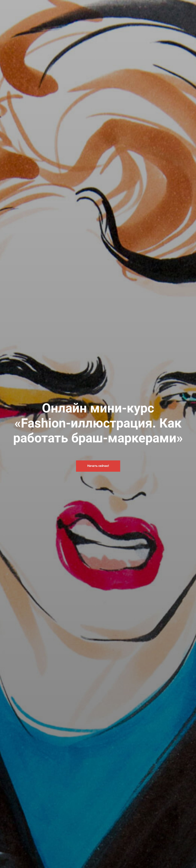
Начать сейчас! (98, 466)
